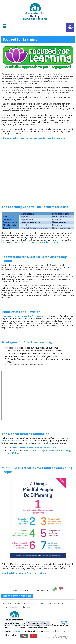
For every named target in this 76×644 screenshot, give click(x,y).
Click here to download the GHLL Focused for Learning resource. (33, 138)
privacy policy (18, 631)
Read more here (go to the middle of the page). (39, 242)
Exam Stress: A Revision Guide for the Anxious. (25, 316)
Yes (24, 636)
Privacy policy (63, 631)
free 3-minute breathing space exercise (34, 448)
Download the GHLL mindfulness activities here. (26, 573)
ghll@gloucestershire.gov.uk (20, 607)
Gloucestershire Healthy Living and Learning (28, 604)
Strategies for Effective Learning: (27, 342)
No (33, 636)
